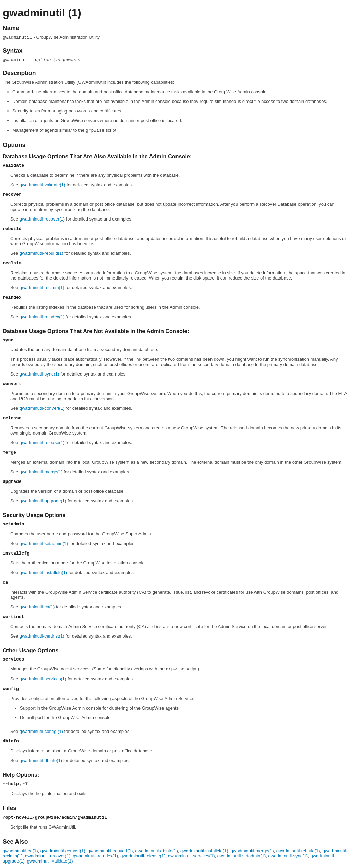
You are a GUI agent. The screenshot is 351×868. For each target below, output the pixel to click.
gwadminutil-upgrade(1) (43, 501)
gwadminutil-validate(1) (43, 185)
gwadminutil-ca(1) (37, 607)
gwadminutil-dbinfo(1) (41, 760)
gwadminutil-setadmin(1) (44, 543)
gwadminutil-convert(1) (42, 408)
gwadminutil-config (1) (41, 731)
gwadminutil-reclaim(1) (42, 288)
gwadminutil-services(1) (43, 679)
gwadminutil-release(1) (42, 443)
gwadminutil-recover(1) (42, 219)
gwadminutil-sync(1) (39, 374)
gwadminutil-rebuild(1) (41, 253)
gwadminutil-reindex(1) (42, 317)
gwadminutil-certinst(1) (42, 636)
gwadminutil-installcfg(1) (43, 573)
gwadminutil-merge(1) (41, 472)
